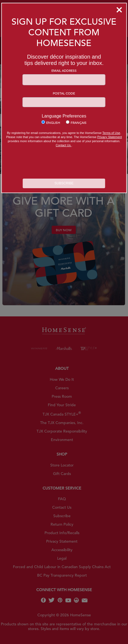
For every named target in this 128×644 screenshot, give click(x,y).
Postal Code (64, 93)
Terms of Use (111, 133)
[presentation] (64, 164)
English (53, 122)
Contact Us (64, 145)
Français (79, 122)
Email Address (64, 70)
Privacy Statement (109, 137)
